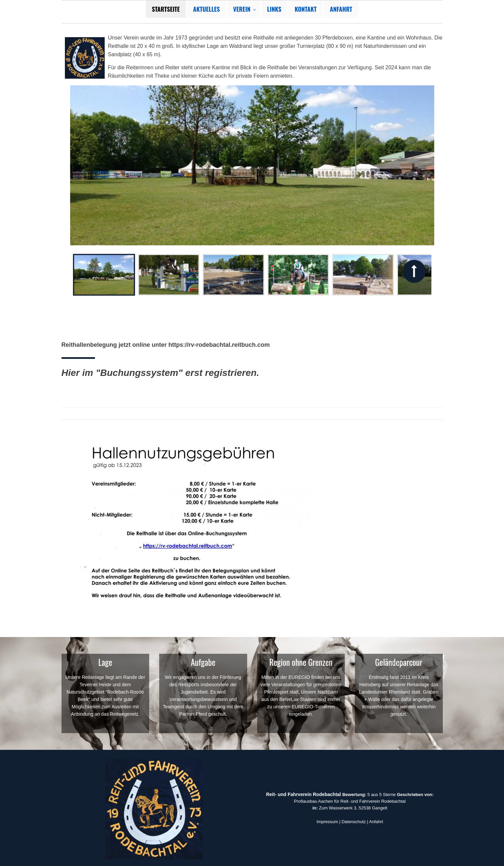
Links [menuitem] (274, 9)
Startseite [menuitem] (166, 9)
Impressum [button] (327, 822)
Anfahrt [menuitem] (341, 9)
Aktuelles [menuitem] (206, 9)
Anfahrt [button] (376, 822)
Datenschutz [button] (354, 822)
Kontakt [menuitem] (306, 9)
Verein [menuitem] (242, 9)
